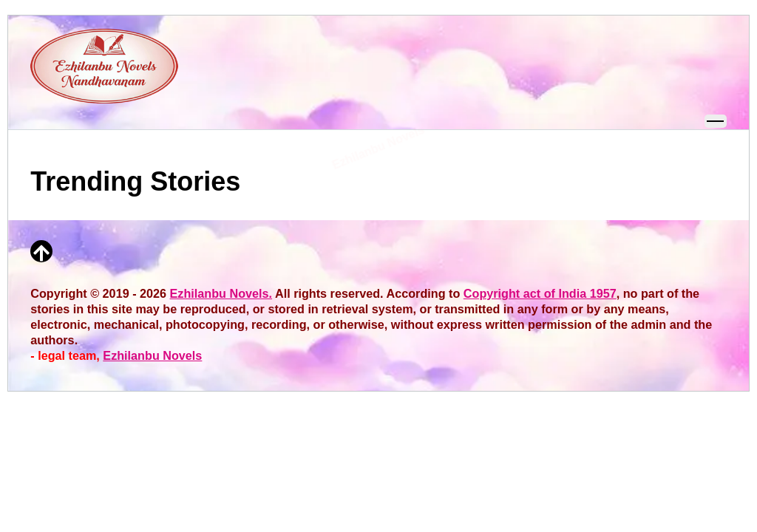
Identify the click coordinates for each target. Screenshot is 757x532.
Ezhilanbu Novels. (221, 293)
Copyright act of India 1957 (540, 293)
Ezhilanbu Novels (152, 355)
